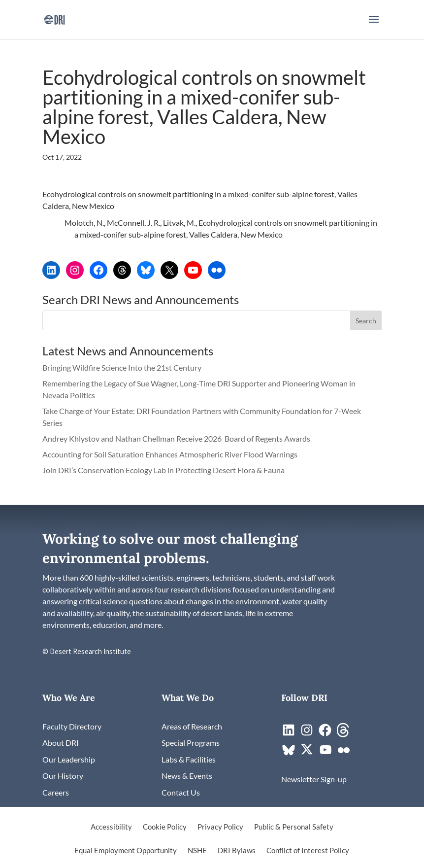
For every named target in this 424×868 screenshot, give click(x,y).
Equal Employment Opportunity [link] (126, 851)
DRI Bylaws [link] (237, 851)
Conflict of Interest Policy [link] (308, 851)
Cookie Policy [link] (165, 827)
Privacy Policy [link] (220, 827)
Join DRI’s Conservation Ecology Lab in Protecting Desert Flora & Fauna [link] (163, 470)
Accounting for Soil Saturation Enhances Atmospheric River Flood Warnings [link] (170, 454)
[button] (374, 26)
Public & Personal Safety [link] (294, 827)
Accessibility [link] (111, 827)
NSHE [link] (197, 851)
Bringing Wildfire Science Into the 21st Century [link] (123, 367)
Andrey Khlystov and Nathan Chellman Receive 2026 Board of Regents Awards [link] (177, 438)
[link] (54, 18)
